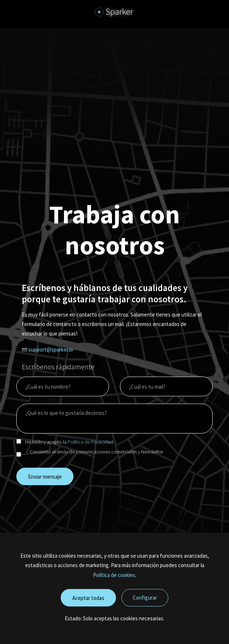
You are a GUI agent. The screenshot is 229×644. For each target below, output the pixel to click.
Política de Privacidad (90, 442)
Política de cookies (114, 575)
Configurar (145, 598)
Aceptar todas (88, 598)
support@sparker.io (51, 350)
